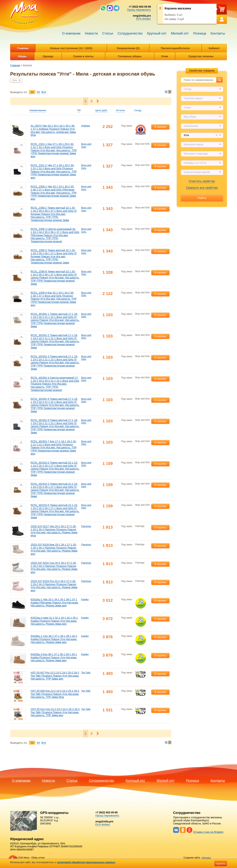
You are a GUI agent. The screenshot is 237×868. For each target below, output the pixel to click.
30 (32, 92)
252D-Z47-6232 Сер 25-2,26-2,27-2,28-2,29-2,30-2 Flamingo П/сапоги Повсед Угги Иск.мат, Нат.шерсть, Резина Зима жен (54, 568)
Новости (91, 33)
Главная (23, 48)
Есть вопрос (144, 19)
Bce (44, 92)
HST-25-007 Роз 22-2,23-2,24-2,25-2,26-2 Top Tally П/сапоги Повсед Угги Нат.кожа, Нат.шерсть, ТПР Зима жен (55, 676)
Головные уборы (130, 56)
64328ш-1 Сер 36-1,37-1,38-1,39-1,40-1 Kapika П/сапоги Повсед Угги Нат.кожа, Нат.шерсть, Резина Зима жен (54, 639)
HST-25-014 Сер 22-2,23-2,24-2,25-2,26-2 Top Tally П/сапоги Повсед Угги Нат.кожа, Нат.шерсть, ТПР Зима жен (55, 712)
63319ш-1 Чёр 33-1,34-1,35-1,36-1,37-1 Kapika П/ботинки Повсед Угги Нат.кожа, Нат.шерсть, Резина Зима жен (55, 603)
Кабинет (214, 48)
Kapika (85, 599)
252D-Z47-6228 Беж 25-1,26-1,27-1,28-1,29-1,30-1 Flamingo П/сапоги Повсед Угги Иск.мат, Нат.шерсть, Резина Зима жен (54, 549)
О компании (71, 33)
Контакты (218, 33)
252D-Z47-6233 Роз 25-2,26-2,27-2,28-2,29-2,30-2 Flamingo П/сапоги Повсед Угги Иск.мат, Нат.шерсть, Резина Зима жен (54, 586)
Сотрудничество (130, 33)
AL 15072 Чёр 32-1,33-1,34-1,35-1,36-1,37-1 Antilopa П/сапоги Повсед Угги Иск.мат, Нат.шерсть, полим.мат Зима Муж (53, 130)
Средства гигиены (201, 56)
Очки (165, 56)
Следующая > (98, 101)
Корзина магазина (178, 8)
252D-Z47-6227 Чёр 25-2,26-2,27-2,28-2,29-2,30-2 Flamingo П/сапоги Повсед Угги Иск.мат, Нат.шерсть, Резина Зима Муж (54, 531)
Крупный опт (157, 33)
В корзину (160, 127)
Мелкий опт (180, 33)
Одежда (48, 56)
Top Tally (86, 673)
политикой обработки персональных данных (86, 862)
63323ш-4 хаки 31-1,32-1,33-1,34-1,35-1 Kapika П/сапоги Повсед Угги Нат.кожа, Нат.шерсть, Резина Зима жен (54, 621)
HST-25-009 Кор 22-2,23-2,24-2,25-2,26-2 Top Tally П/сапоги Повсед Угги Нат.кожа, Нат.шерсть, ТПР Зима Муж (55, 694)
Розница (200, 33)
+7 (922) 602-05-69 (140, 7)
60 (38, 92)
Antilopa (86, 126)
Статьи (108, 33)
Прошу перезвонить (139, 10)
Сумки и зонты (83, 56)
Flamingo (86, 526)
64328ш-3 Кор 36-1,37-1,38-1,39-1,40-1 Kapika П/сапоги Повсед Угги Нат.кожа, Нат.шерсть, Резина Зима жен (54, 657)
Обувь (22, 56)
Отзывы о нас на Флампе (208, 832)
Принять (221, 864)
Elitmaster (207, 858)
